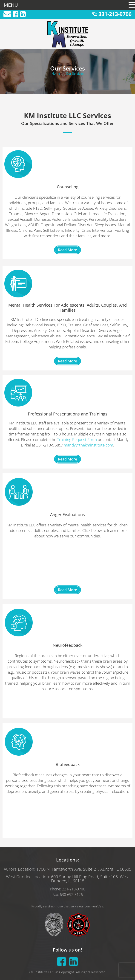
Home (56, 74)
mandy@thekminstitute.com (88, 445)
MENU (11, 5)
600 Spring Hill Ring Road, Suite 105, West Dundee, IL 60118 (90, 879)
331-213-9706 (115, 14)
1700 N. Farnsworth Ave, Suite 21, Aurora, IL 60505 (84, 869)
